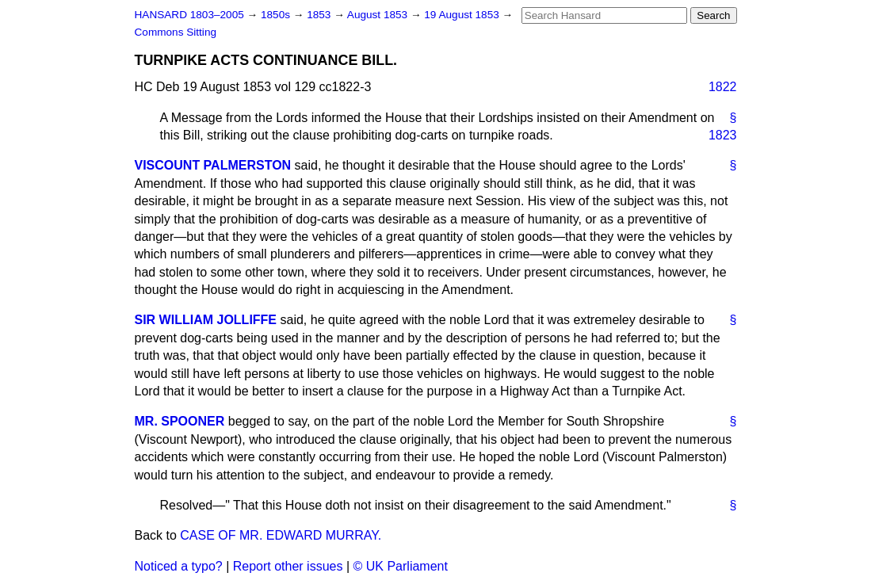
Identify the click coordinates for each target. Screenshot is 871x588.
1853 (320, 15)
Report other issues (288, 566)
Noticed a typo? (179, 566)
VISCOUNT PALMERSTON (213, 165)
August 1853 (379, 15)
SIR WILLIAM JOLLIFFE (206, 320)
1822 (723, 87)
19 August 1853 (463, 15)
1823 (723, 135)
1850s (277, 15)
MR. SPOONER (180, 421)
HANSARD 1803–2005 (189, 15)
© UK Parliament (401, 566)
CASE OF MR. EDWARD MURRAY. (281, 535)
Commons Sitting (176, 32)
